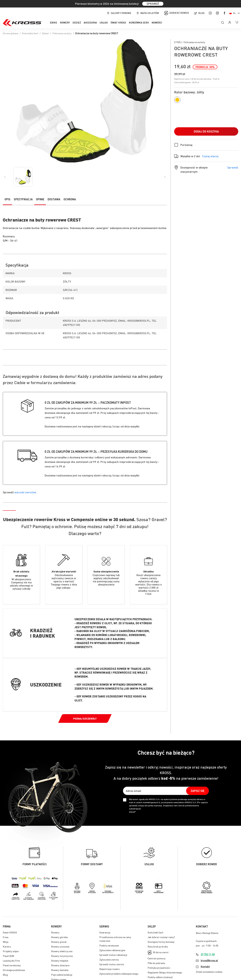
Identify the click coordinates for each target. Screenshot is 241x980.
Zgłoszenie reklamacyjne (112, 950)
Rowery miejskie (60, 961)
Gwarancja (105, 932)
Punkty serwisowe (109, 945)
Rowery (55, 932)
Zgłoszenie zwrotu (109, 959)
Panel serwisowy (12, 965)
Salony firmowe (121, 13)
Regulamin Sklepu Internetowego (165, 972)
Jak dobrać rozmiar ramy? (161, 937)
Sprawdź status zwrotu (112, 964)
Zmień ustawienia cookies (209, 972)
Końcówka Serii (30, 33)
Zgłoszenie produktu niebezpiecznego (119, 974)
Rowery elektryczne (62, 951)
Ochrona (70, 199)
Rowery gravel (59, 942)
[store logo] (22, 23)
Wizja (6, 942)
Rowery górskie (59, 937)
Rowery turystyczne (62, 956)
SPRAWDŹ (153, 4)
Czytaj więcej (210, 156)
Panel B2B (8, 956)
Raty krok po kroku (158, 946)
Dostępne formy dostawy (161, 942)
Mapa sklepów (150, 13)
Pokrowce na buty (62, 33)
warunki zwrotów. (26, 492)
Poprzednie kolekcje (62, 975)
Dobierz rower (179, 13)
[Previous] (5, 177)
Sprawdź (233, 167)
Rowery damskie (60, 970)
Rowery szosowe (60, 946)
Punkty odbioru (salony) (160, 977)
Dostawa (54, 199)
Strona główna (11, 33)
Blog (201, 13)
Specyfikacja (23, 199)
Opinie (40, 199)
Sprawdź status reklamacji (113, 955)
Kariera (7, 946)
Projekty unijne (11, 951)
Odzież (45, 33)
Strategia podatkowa (14, 970)
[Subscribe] (198, 791)
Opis (7, 199)
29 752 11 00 (208, 954)
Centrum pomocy (157, 958)
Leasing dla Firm (11, 961)
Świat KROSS (10, 932)
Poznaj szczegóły (85, 718)
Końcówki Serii (155, 932)
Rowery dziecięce (60, 965)
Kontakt (205, 966)
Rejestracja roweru (109, 969)
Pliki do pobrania (156, 963)
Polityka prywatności (159, 968)
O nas (6, 937)
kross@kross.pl (209, 960)
